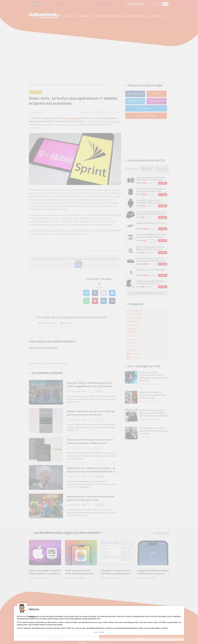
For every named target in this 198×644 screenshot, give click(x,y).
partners (32, 616)
